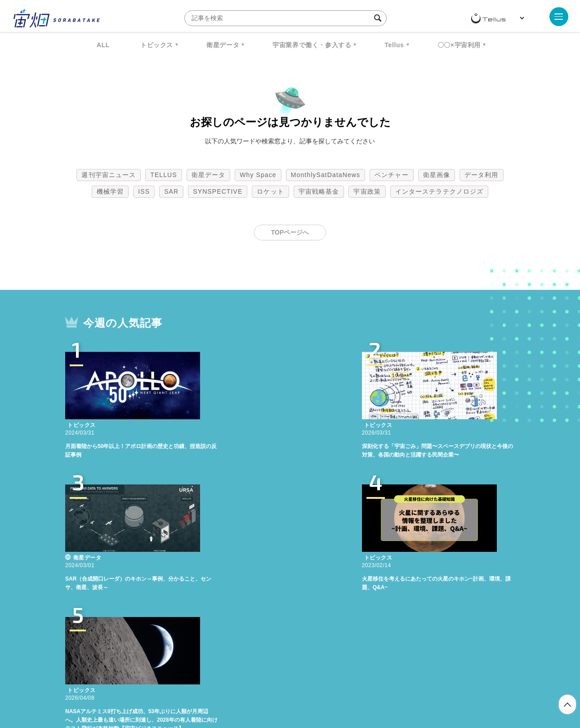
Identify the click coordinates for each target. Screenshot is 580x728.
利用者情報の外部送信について (338, 681)
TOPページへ (290, 232)
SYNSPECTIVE (218, 191)
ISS (144, 191)
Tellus (394, 45)
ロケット (270, 191)
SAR (171, 191)
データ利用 (482, 175)
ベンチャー (392, 175)
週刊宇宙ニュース (109, 175)
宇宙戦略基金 (319, 191)
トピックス (157, 45)
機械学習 (110, 191)
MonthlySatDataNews (326, 175)
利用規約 (215, 681)
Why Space (258, 175)
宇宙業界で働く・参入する (312, 45)
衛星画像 (437, 175)
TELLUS (164, 175)
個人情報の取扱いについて (263, 681)
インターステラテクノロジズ (439, 191)
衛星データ (223, 45)
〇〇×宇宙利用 (459, 45)
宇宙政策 (367, 191)
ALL (103, 45)
